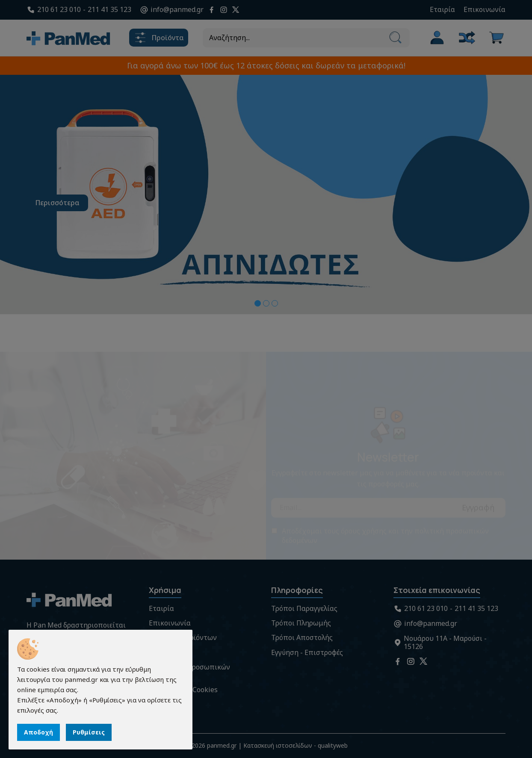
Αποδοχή (38, 732)
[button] (258, 303)
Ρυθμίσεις (89, 732)
